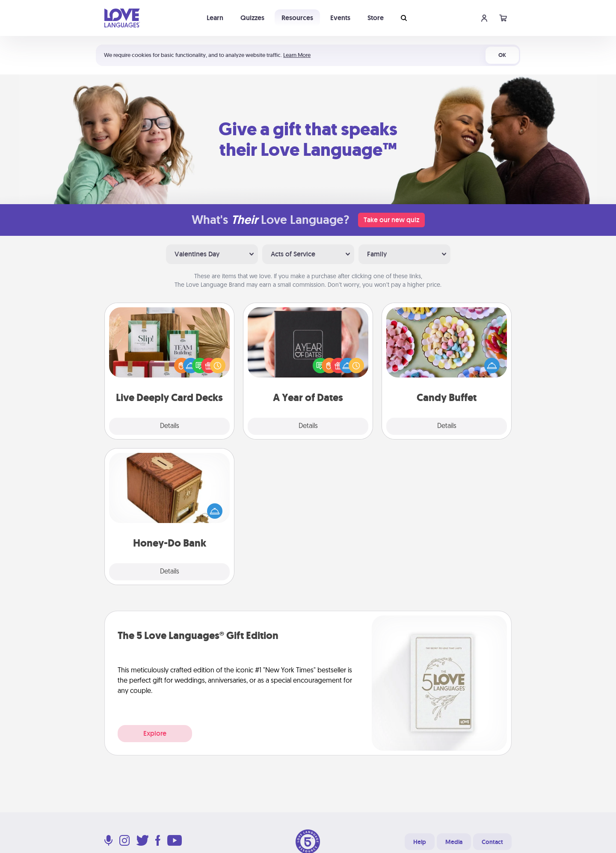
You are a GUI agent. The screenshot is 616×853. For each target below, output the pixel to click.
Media (454, 842)
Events (340, 18)
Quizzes (252, 18)
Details (170, 426)
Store (376, 18)
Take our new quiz (391, 220)
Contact (492, 842)
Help (420, 842)
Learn (215, 18)
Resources (297, 18)
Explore (155, 733)
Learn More (297, 55)
